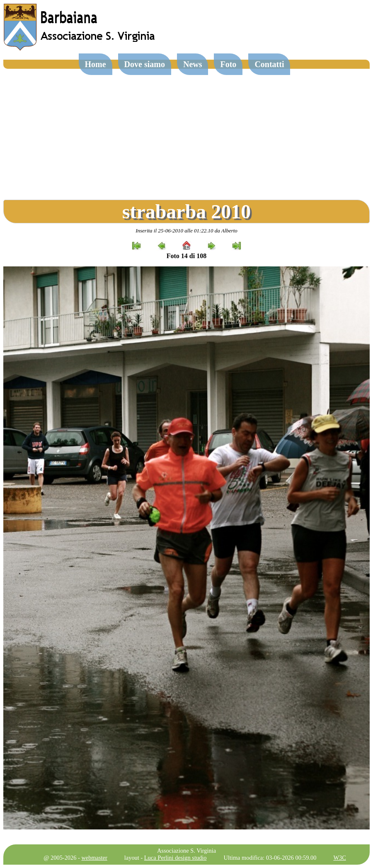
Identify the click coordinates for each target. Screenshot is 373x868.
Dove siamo (145, 64)
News (193, 64)
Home (96, 64)
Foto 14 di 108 (186, 256)
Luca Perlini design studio (176, 858)
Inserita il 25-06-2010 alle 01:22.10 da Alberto (186, 231)
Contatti (269, 64)
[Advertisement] (186, 131)
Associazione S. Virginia (186, 851)
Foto (228, 64)
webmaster (94, 858)
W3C (339, 858)
